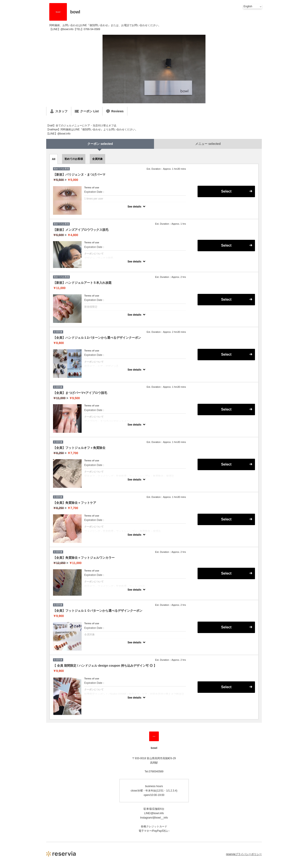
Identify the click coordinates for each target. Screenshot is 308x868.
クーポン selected (100, 144)
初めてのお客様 (74, 159)
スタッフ (59, 111)
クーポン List (87, 111)
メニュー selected (208, 144)
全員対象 (97, 159)
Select (226, 191)
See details (135, 207)
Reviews (115, 111)
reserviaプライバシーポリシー (244, 854)
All (54, 159)
